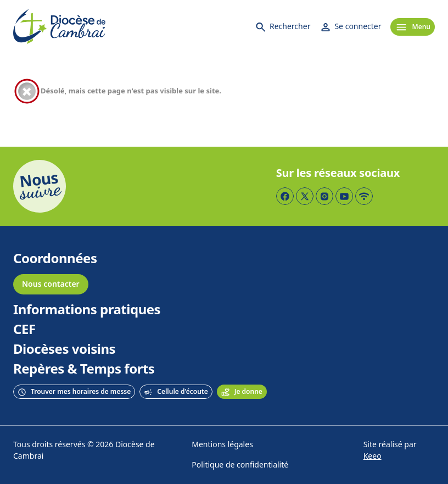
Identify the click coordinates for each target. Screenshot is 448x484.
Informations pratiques (87, 310)
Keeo (373, 456)
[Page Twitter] (305, 196)
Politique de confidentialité (240, 465)
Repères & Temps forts (84, 369)
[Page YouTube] (344, 196)
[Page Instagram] (324, 196)
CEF (24, 330)
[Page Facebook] (285, 196)
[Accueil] (59, 27)
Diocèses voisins (64, 349)
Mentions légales (222, 445)
